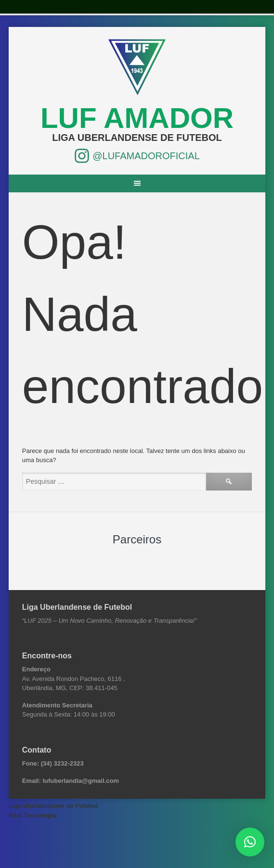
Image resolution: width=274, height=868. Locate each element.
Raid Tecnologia (33, 815)
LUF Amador (137, 118)
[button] (250, 842)
